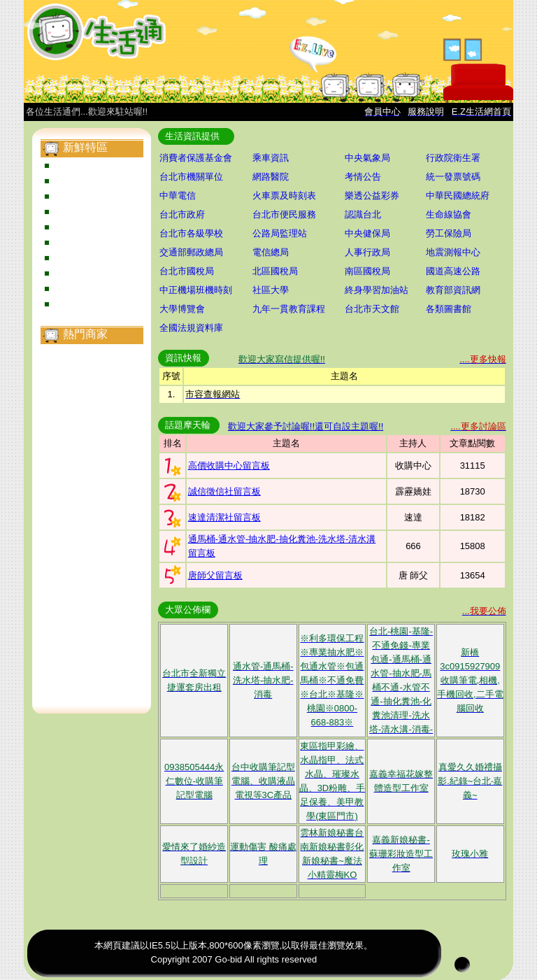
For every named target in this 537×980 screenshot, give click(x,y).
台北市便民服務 (284, 214)
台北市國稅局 (187, 271)
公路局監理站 (280, 233)
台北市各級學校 (191, 233)
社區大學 (271, 290)
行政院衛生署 (453, 158)
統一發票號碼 (453, 177)
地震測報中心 (453, 252)
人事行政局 (367, 252)
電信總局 (271, 252)
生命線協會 (449, 214)
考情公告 (363, 177)
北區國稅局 (275, 271)
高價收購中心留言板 (229, 466)
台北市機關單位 (191, 177)
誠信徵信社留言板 (224, 491)
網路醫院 (271, 177)
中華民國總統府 (458, 196)
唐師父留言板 (215, 575)
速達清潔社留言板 (224, 517)
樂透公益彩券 (372, 196)
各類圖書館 (449, 309)
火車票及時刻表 (284, 196)
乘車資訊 (271, 158)
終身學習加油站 (377, 290)
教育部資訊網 (453, 290)
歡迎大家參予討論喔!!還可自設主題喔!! (306, 426)
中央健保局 (367, 233)
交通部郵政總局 (191, 252)
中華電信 (178, 196)
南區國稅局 (367, 271)
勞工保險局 (449, 233)
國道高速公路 (453, 271)
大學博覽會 (182, 309)
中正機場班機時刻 (196, 290)
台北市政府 (182, 214)
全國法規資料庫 (191, 328)
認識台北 (363, 214)
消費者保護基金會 (196, 158)
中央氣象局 (367, 158)
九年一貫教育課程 (289, 309)
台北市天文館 (372, 309)
